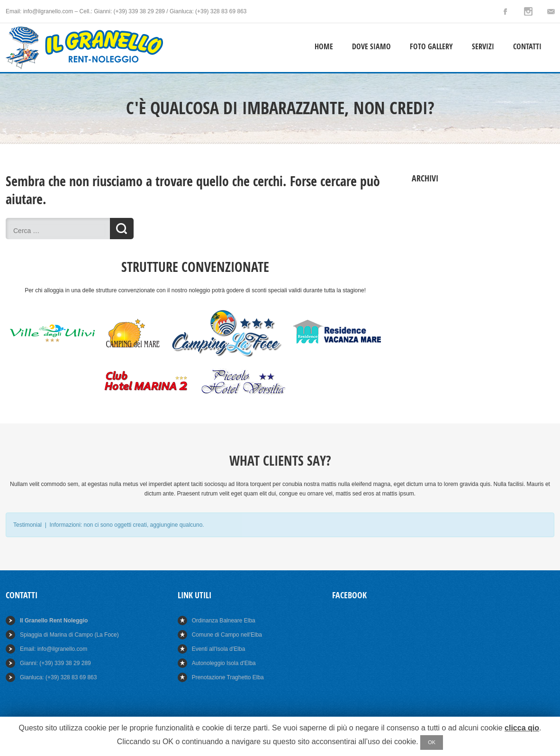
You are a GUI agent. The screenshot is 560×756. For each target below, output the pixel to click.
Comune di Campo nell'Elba (227, 635)
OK (432, 742)
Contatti (527, 46)
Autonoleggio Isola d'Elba (224, 663)
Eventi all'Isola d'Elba (219, 649)
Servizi (483, 46)
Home (324, 46)
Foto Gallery (431, 46)
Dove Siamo (371, 46)
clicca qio (522, 728)
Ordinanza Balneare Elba (224, 621)
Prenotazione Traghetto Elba (228, 677)
